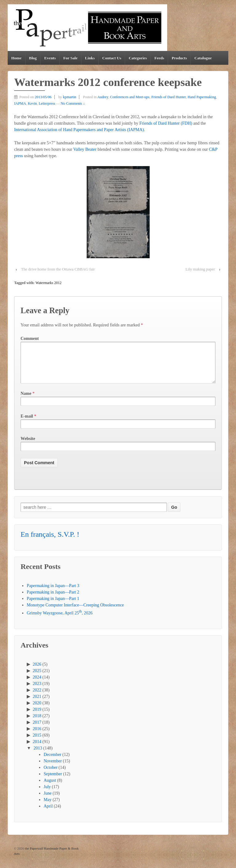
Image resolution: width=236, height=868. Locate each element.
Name (26, 401)
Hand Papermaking (202, 97)
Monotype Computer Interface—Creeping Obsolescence (75, 612)
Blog (33, 58)
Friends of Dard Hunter (169, 97)
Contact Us (112, 58)
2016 (37, 736)
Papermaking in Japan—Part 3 (53, 593)
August (50, 788)
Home (16, 58)
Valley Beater (85, 149)
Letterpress (47, 103)
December (53, 762)
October (51, 775)
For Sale (70, 58)
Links (90, 58)
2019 (37, 717)
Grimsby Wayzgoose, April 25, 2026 (60, 620)
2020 (37, 710)
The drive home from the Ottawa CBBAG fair (58, 269)
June (48, 801)
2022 (37, 697)
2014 (37, 749)
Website (28, 446)
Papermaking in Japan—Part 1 (53, 606)
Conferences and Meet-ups (130, 97)
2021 (37, 704)
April (48, 814)
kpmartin (70, 97)
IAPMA (20, 103)
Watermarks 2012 (49, 283)
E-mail (27, 424)
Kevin (32, 103)
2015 (37, 743)
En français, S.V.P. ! (50, 542)
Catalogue (203, 58)
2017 (37, 730)
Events (50, 58)
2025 (37, 678)
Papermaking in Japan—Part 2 (53, 599)
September (53, 781)
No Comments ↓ (73, 103)
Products (179, 58)
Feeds (159, 58)
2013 (38, 755)
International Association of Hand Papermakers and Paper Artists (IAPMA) (79, 130)
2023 (37, 691)
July (47, 794)
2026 (37, 672)
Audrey (103, 97)
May (48, 807)
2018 (37, 723)
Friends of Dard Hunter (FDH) (166, 123)
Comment (30, 339)
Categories (138, 58)
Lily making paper (200, 269)
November (53, 768)
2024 (37, 685)
